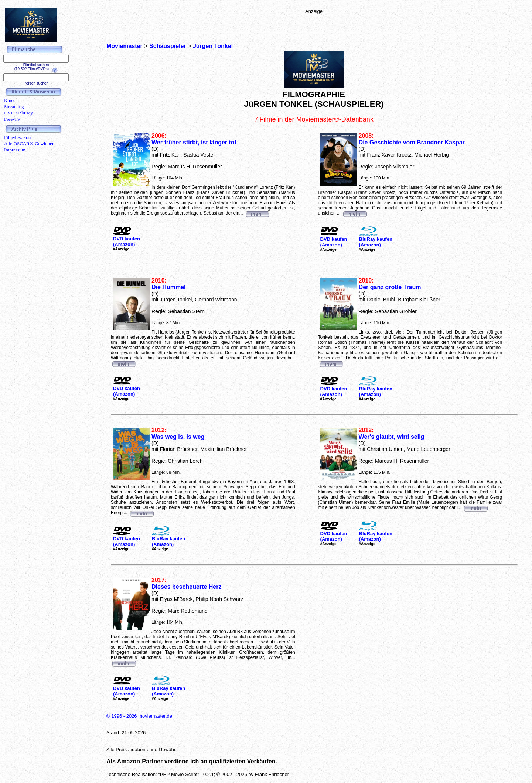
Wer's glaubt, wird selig (392, 437)
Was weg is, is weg (178, 437)
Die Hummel (168, 287)
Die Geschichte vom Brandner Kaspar (412, 142)
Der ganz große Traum (390, 287)
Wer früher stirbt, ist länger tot (194, 142)
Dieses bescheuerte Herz (186, 587)
